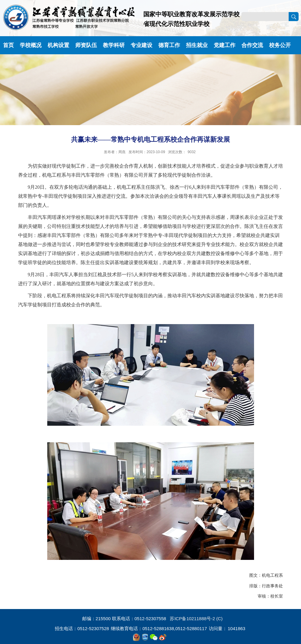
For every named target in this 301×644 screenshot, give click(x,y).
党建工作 (225, 45)
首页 (8, 45)
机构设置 (58, 45)
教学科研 (114, 45)
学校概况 (31, 45)
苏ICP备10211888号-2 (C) (196, 619)
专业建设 (141, 45)
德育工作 (169, 45)
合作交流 (252, 45)
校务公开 (280, 45)
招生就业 (197, 45)
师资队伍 (86, 45)
